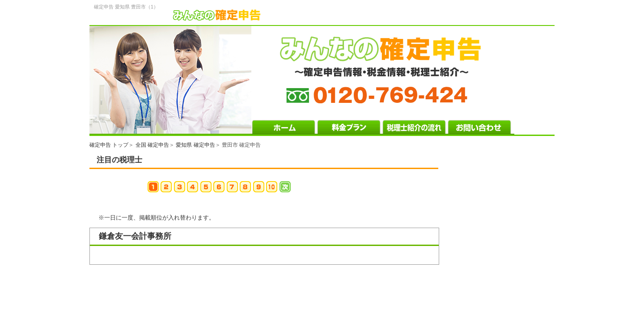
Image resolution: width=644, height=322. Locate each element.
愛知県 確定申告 (195, 145)
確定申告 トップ (109, 145)
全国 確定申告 (152, 145)
